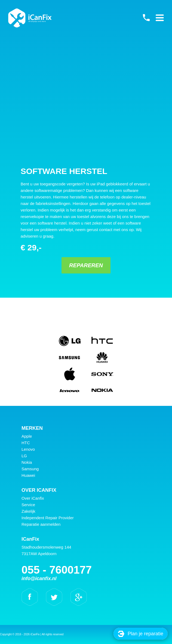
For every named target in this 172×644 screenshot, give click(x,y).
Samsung (30, 469)
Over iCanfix (33, 498)
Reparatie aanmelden (41, 524)
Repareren (86, 265)
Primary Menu (160, 18)
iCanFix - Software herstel (30, 18)
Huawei (28, 475)
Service (28, 505)
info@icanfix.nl (39, 578)
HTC (26, 443)
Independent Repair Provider (48, 518)
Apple (27, 436)
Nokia (27, 462)
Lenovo (28, 449)
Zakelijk (28, 511)
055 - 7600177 (146, 18)
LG (24, 456)
